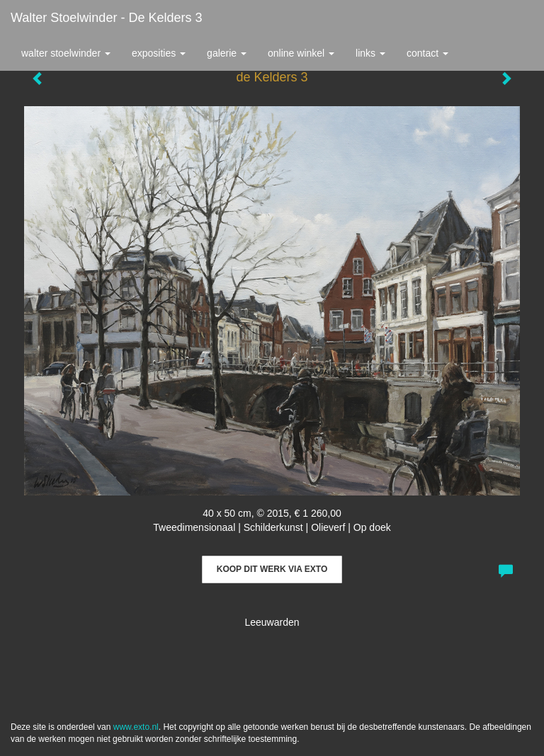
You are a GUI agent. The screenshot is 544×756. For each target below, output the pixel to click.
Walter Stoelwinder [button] (66, 53)
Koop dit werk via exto (272, 569)
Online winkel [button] (301, 53)
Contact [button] (427, 53)
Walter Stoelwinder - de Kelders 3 (106, 18)
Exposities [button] (159, 53)
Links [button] (370, 53)
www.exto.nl (136, 727)
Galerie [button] (227, 53)
